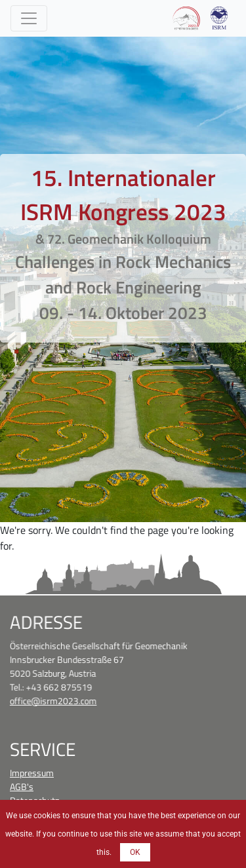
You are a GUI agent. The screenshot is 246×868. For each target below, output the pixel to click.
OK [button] (135, 852)
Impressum (32, 773)
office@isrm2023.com (53, 700)
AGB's (22, 786)
